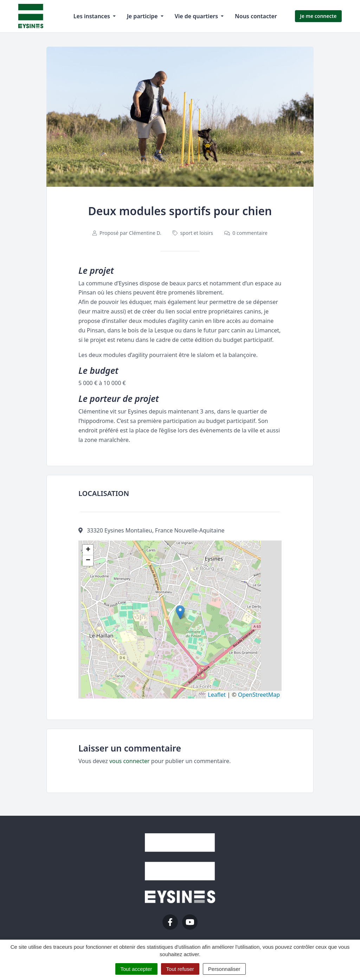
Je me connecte (318, 16)
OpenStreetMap (259, 695)
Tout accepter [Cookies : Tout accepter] (136, 969)
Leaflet (217, 695)
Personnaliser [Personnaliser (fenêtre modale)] (224, 969)
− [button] (88, 561)
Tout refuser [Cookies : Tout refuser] (180, 969)
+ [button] (88, 550)
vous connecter (130, 761)
